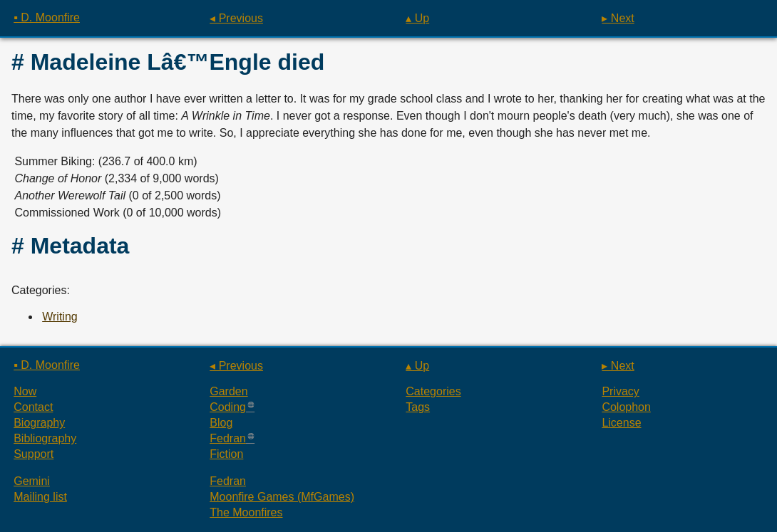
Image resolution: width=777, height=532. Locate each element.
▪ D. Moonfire (47, 17)
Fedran (228, 438)
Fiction (226, 454)
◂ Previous (236, 18)
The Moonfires (246, 512)
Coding (228, 407)
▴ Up (417, 18)
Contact (33, 407)
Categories (433, 391)
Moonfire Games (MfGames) (282, 497)
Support (34, 454)
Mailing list (40, 497)
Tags (418, 407)
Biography (39, 423)
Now (25, 391)
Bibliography (45, 438)
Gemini (32, 481)
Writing (60, 317)
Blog (221, 423)
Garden (228, 391)
